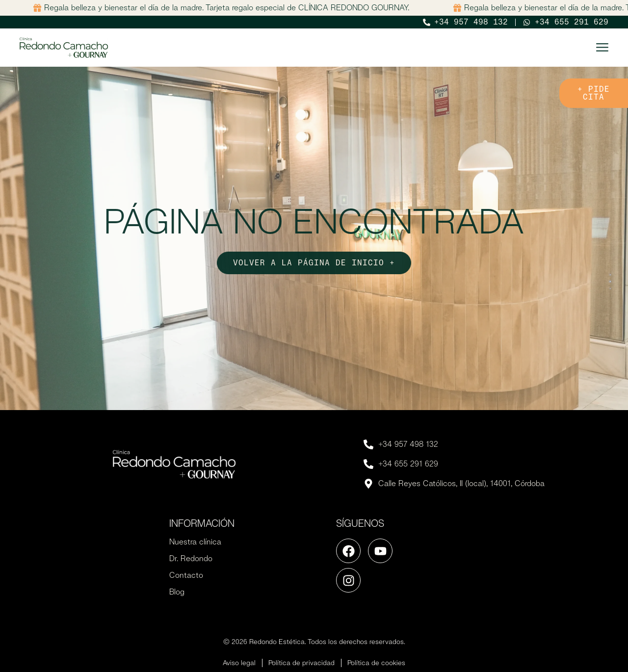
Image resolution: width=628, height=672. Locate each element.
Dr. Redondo (191, 558)
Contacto (186, 575)
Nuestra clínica (195, 542)
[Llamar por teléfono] (466, 22)
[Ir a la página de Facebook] (348, 551)
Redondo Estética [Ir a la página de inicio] (277, 642)
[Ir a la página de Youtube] (380, 551)
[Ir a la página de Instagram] (348, 580)
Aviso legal (239, 663)
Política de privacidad (301, 663)
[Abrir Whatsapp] (566, 22)
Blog (177, 592)
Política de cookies (376, 663)
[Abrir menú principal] (602, 47)
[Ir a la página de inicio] (64, 48)
